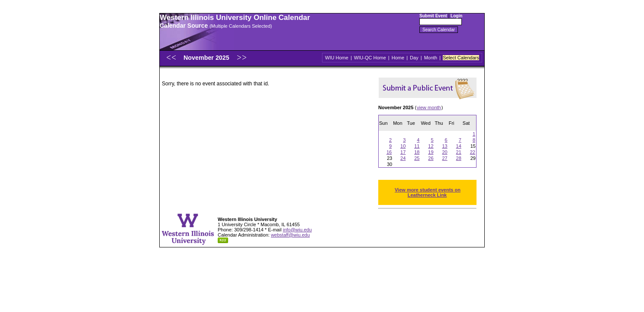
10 (403, 146)
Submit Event (433, 16)
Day (414, 58)
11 (417, 146)
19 (431, 152)
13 (444, 146)
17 (403, 152)
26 (431, 158)
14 (459, 146)
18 (417, 152)
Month (431, 58)
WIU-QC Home (370, 58)
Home (398, 58)
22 (473, 152)
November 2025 (207, 58)
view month (429, 107)
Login (456, 16)
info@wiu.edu (297, 230)
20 (444, 152)
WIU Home (337, 58)
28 (459, 158)
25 (417, 158)
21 (459, 152)
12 (431, 146)
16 (389, 152)
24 (403, 158)
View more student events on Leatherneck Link (428, 192)
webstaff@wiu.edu (290, 235)
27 (444, 158)
